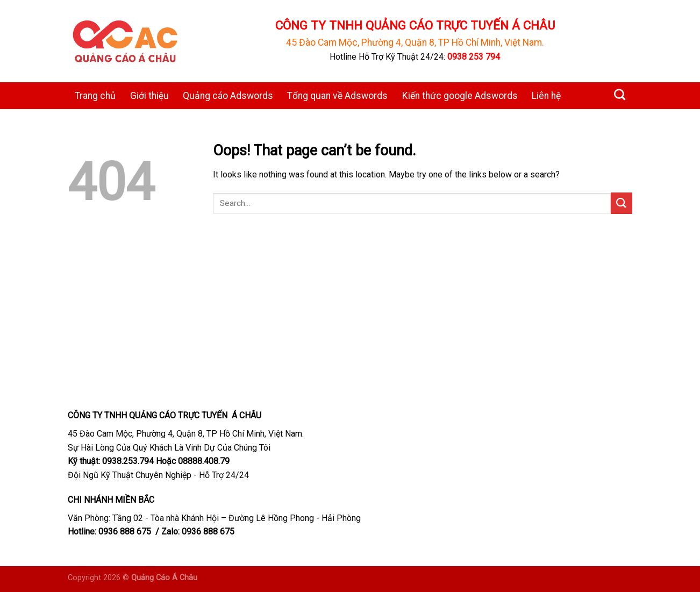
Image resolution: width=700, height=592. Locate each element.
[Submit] (622, 203)
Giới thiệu (149, 96)
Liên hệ (546, 96)
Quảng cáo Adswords (228, 96)
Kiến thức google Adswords (460, 96)
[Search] (620, 94)
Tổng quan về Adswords (337, 96)
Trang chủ (95, 96)
